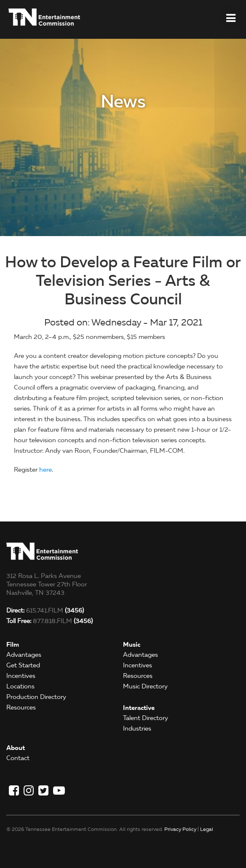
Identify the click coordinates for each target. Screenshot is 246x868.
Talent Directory (146, 718)
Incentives (21, 676)
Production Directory (36, 697)
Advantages (24, 655)
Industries (137, 728)
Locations (20, 686)
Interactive (139, 708)
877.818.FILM (49, 621)
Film (13, 644)
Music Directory (145, 686)
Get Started (23, 665)
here (45, 470)
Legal (207, 829)
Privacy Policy (180, 829)
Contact (18, 758)
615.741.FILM (45, 610)
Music (132, 644)
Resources (21, 707)
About (16, 748)
